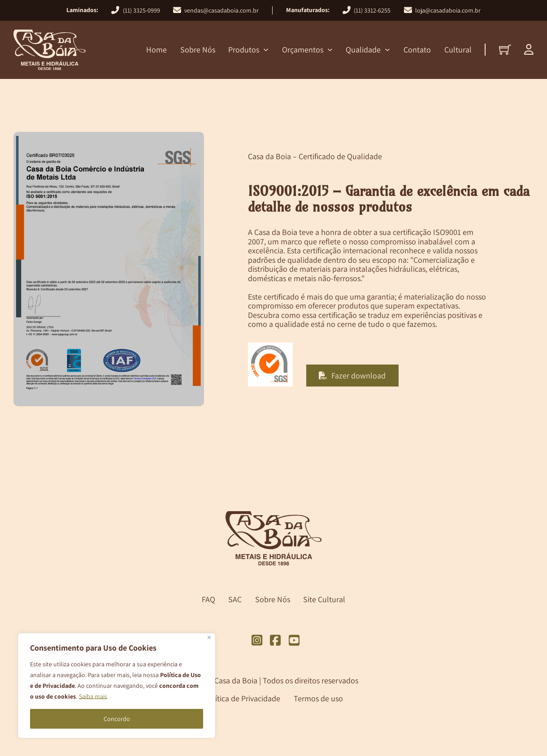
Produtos (244, 50)
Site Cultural (324, 600)
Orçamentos (303, 50)
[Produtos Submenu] (266, 50)
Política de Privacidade (242, 698)
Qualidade (363, 50)
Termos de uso (318, 698)
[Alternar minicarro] (505, 50)
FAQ (208, 600)
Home (156, 50)
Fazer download (352, 376)
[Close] (209, 637)
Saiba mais (93, 696)
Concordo (117, 719)
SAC (235, 600)
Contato (417, 50)
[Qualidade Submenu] (387, 50)
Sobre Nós (198, 50)
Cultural (458, 50)
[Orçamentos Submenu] (330, 50)
